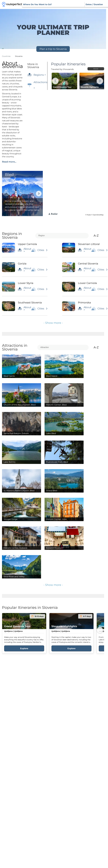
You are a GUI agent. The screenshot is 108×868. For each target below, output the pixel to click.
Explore (24, 648)
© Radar (88, 215)
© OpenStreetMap (97, 215)
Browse (96, 69)
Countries (6, 56)
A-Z (98, 236)
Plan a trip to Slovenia (53, 49)
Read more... (9, 162)
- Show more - (53, 323)
